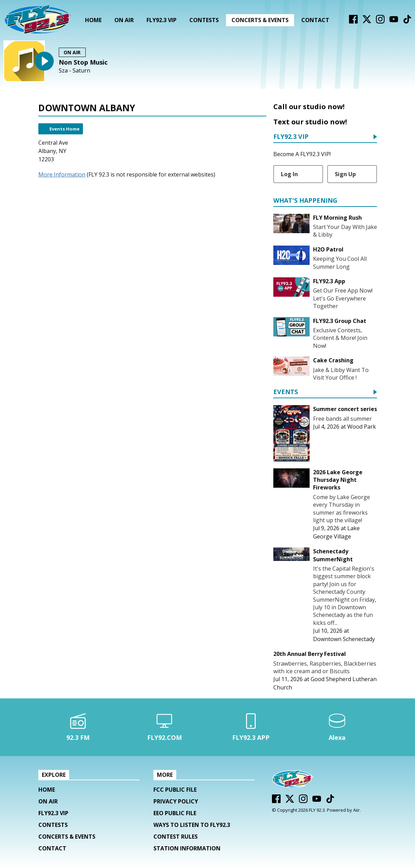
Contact (315, 20)
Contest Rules (176, 837)
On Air (124, 20)
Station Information (187, 848)
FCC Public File (175, 790)
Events (286, 392)
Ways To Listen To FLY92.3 (192, 825)
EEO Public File (175, 813)
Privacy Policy (176, 801)
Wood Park (362, 427)
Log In (289, 174)
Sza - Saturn (74, 71)
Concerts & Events (260, 20)
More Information (62, 174)
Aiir (356, 810)
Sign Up (345, 174)
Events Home (64, 129)
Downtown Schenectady (344, 639)
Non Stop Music (83, 62)
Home (93, 20)
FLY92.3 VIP (162, 20)
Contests (204, 20)
